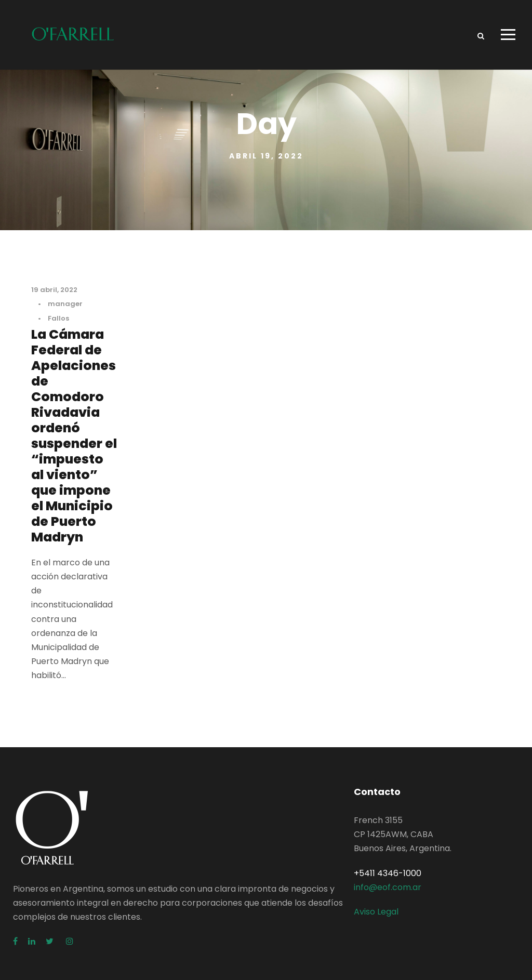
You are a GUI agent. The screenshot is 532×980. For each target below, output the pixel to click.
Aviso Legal (376, 912)
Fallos (58, 318)
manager (65, 304)
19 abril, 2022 (54, 290)
